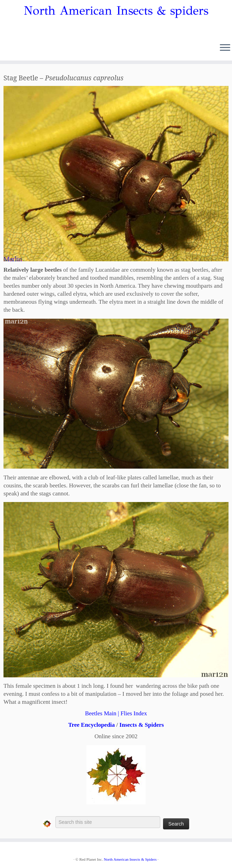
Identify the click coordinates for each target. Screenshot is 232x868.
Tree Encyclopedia (92, 725)
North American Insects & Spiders (130, 859)
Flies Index (134, 713)
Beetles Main (101, 713)
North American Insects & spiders (116, 11)
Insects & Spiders (142, 725)
